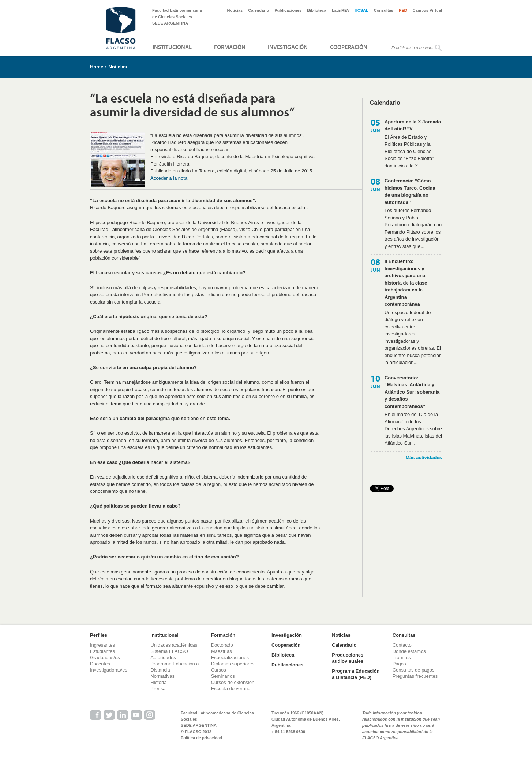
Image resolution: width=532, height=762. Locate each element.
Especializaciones (230, 657)
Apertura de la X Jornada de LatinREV (413, 125)
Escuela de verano (231, 689)
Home (97, 67)
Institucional (172, 47)
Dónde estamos (409, 651)
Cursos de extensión (233, 682)
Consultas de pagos (414, 670)
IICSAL (362, 10)
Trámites (402, 657)
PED (403, 10)
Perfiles (99, 635)
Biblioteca (317, 10)
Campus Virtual (428, 10)
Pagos (399, 664)
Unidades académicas (174, 645)
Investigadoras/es (109, 670)
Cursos (219, 670)
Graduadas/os (105, 657)
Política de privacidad (201, 738)
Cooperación (349, 47)
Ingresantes (102, 645)
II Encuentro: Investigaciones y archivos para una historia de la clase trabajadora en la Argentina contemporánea (406, 283)
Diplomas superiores (233, 664)
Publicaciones (288, 10)
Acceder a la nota (169, 178)
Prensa (158, 689)
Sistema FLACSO (169, 651)
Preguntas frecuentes (415, 676)
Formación (230, 47)
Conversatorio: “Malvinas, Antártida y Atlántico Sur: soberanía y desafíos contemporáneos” (412, 392)
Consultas (384, 10)
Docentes (100, 664)
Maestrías (222, 651)
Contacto (402, 645)
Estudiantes (102, 651)
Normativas (162, 676)
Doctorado (222, 645)
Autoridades (163, 657)
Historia (158, 682)
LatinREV (341, 10)
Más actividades (424, 458)
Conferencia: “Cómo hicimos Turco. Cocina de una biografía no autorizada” (410, 192)
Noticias (235, 10)
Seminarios (223, 676)
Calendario (258, 10)
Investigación (288, 47)
